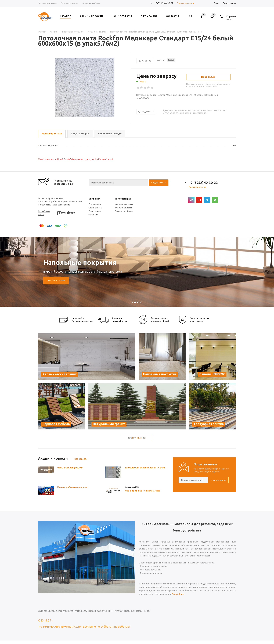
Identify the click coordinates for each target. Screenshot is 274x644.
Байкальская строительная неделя (145, 468)
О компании (95, 204)
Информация (123, 199)
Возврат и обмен (124, 211)
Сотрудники (95, 211)
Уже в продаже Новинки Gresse (142, 491)
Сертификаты (95, 208)
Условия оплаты (123, 208)
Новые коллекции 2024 (70, 468)
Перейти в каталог (56, 281)
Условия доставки (124, 204)
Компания (94, 199)
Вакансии (93, 215)
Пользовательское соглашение (54, 205)
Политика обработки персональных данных (61, 202)
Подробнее (178, 594)
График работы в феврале (72, 487)
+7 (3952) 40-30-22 (164, 3)
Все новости (81, 459)
